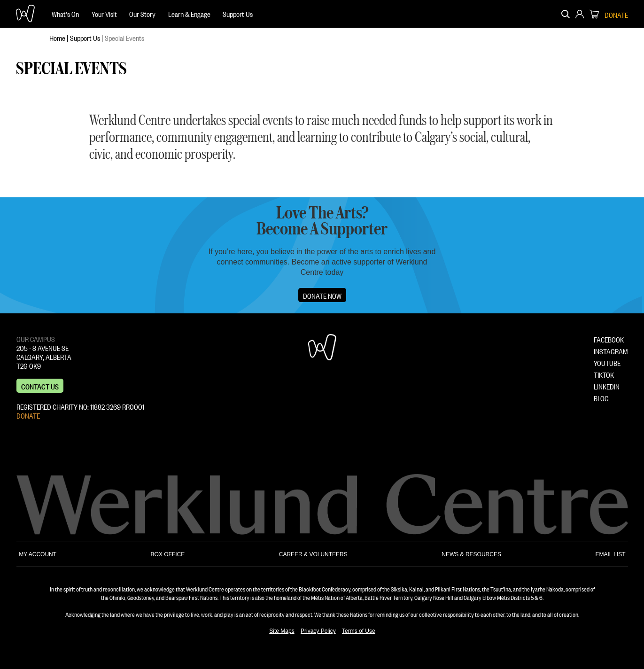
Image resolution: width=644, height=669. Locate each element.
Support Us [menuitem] (238, 13)
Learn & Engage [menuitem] (189, 13)
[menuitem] (65, 14)
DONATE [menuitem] (616, 14)
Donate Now (322, 295)
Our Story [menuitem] (142, 13)
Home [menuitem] (57, 37)
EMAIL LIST (610, 554)
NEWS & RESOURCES (471, 554)
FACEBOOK (609, 339)
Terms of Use (359, 631)
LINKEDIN (607, 386)
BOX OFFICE (168, 554)
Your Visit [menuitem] (104, 13)
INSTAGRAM (611, 350)
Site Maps (282, 631)
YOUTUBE (607, 362)
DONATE (28, 415)
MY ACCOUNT (38, 554)
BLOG (601, 397)
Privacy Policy (318, 631)
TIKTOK (604, 374)
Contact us (40, 386)
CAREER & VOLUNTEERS (313, 554)
